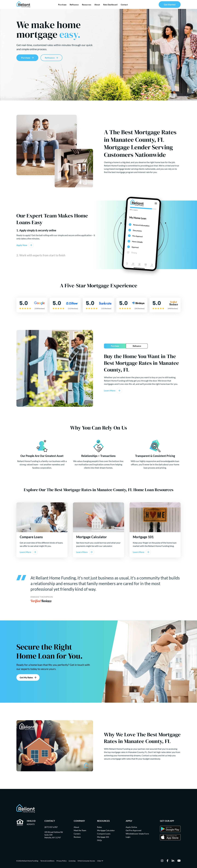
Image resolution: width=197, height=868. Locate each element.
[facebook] (168, 861)
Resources (87, 5)
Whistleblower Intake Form (137, 834)
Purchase (62, 5)
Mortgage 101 (103, 837)
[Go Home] (23, 4)
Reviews (77, 837)
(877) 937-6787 (51, 827)
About (97, 5)
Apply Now (22, 245)
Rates (99, 827)
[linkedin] (173, 861)
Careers (77, 834)
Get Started (170, 4)
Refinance (74, 5)
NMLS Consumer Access (86, 861)
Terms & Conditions (47, 861)
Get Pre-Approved (134, 830)
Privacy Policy (61, 861)
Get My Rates (26, 677)
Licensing (72, 861)
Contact (124, 5)
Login (128, 837)
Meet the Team (80, 830)
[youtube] (179, 861)
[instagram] (162, 861)
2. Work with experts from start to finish (41, 255)
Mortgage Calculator (106, 830)
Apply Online (131, 827)
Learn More (110, 390)
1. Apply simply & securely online (36, 230)
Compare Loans (104, 834)
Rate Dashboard (110, 5)
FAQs (99, 840)
